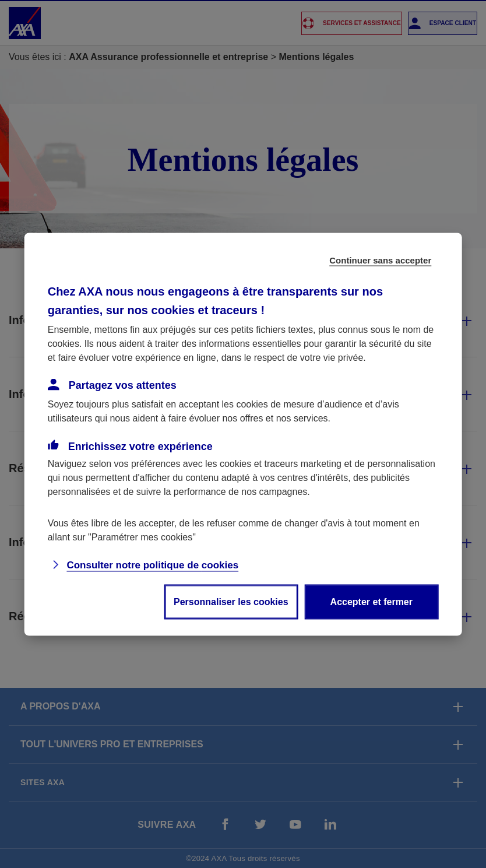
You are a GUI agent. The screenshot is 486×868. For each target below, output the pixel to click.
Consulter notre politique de (152, 565)
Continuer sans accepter (380, 260)
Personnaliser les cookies (231, 601)
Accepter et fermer (371, 601)
